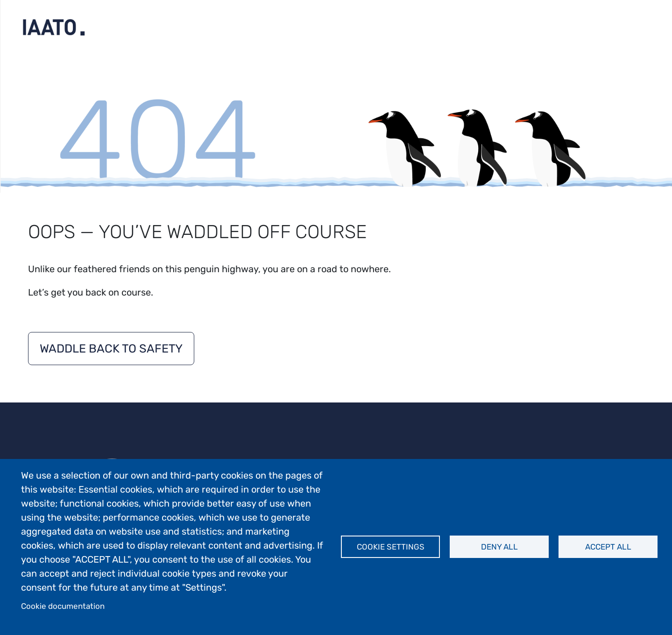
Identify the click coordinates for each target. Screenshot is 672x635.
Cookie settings (391, 547)
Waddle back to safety (111, 349)
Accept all (608, 547)
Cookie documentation (63, 606)
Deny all (499, 547)
